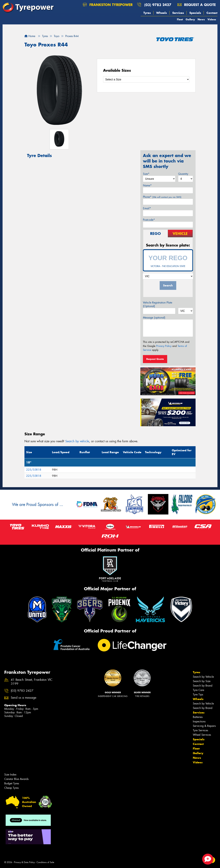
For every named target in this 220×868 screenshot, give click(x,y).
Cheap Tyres (11, 788)
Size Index (10, 775)
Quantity (183, 174)
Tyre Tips (198, 694)
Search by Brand (203, 686)
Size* (146, 174)
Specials (195, 13)
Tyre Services (200, 730)
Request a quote (197, 5)
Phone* (162, 197)
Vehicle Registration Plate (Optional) (158, 304)
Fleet (180, 19)
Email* (147, 208)
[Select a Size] (146, 79)
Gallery (190, 19)
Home (30, 36)
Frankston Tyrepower (108, 5)
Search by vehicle (77, 441)
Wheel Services (202, 735)
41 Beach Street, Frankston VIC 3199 (32, 682)
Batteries (198, 717)
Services (178, 13)
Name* (147, 185)
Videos (212, 19)
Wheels (162, 13)
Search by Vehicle (203, 677)
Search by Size (202, 681)
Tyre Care (198, 690)
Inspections (199, 721)
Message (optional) (154, 318)
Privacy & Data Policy (24, 862)
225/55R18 (34, 470)
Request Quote (155, 359)
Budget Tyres (12, 783)
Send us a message (24, 698)
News (201, 19)
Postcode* (149, 220)
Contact (212, 13)
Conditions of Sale (45, 862)
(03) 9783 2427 (158, 5)
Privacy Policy (164, 346)
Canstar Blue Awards (16, 779)
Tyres (147, 13)
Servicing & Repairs (204, 726)
